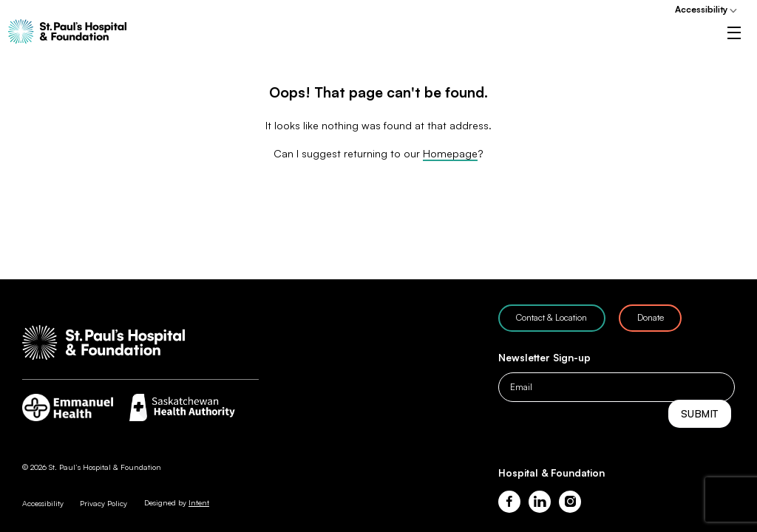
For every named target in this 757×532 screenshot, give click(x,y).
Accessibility (701, 9)
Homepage (450, 172)
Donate (651, 317)
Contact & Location (551, 317)
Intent (199, 502)
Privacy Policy (103, 503)
